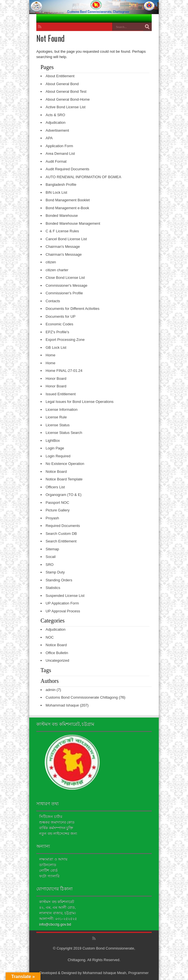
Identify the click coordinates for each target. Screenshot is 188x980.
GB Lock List (56, 347)
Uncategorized (57, 660)
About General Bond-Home (68, 99)
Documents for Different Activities (72, 309)
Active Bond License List (66, 107)
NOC (50, 637)
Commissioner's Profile (64, 293)
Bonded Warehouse (62, 216)
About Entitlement (60, 76)
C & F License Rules (62, 231)
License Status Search (64, 433)
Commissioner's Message (66, 285)
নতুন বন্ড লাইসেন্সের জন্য (58, 834)
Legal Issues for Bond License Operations (80, 402)
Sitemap (52, 549)
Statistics (53, 588)
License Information (61, 410)
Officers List (55, 487)
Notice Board (56, 472)
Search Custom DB (61, 534)
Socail (51, 557)
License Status (58, 425)
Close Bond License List (65, 278)
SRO (50, 565)
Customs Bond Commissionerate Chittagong (82, 697)
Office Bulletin (57, 653)
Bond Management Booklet (68, 200)
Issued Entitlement (61, 394)
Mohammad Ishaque (62, 705)
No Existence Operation (65, 464)
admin (51, 690)
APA (49, 138)
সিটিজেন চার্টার (51, 817)
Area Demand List (60, 154)
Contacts (53, 301)
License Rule (56, 417)
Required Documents (63, 526)
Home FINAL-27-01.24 (64, 371)
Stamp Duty (55, 572)
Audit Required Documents (67, 169)
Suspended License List (65, 596)
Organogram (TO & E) (64, 495)
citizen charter (57, 270)
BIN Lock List (56, 192)
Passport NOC (57, 503)
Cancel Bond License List (66, 239)
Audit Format (56, 161)
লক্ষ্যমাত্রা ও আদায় (53, 859)
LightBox (53, 441)
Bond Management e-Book (67, 208)
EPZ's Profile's (57, 332)
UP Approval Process (63, 611)
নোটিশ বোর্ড (48, 870)
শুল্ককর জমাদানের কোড (57, 822)
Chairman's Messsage (64, 254)
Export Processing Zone (65, 340)
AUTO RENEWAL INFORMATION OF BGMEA (83, 177)
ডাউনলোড (48, 865)
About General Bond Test (66, 91)
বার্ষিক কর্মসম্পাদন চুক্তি (56, 828)
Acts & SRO (55, 115)
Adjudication (56, 122)
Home (51, 355)
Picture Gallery (58, 510)
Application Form (59, 146)
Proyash (52, 518)
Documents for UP (61, 316)
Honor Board (56, 378)
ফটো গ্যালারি (49, 876)
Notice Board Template (64, 479)
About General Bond (62, 84)
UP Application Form (62, 603)
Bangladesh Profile (61, 185)
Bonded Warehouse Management (73, 223)
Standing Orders (59, 580)
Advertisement (57, 130)
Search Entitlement (61, 541)
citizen (51, 262)
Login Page (55, 448)
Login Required (58, 456)
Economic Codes (59, 324)
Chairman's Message (63, 247)
